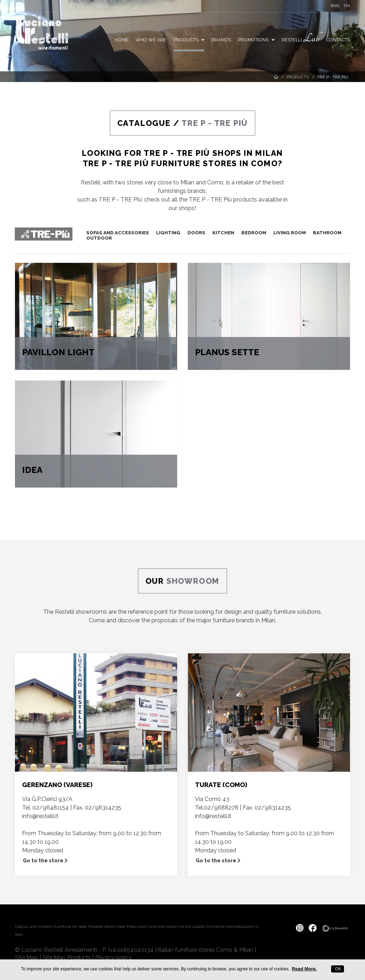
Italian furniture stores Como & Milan (205, 950)
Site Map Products (67, 958)
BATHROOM (327, 233)
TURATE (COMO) (221, 785)
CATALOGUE (144, 123)
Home (122, 40)
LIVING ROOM (290, 233)
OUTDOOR (99, 238)
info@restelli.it (40, 816)
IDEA (32, 470)
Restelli (300, 38)
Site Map (27, 958)
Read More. (304, 969)
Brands (221, 40)
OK (338, 969)
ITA (347, 6)
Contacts (338, 40)
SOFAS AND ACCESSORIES (118, 233)
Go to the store (45, 861)
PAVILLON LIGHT (58, 352)
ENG (335, 6)
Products (189, 40)
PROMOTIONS (256, 40)
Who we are (151, 40)
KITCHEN (223, 233)
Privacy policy (114, 958)
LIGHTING (168, 233)
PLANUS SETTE (227, 352)
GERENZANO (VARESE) (57, 785)
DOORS (196, 233)
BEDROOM (254, 233)
